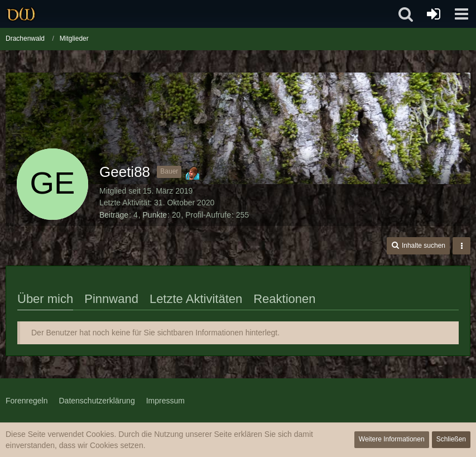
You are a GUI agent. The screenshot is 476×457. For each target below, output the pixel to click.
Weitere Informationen (392, 439)
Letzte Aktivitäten (196, 299)
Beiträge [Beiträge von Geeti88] (114, 215)
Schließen (451, 439)
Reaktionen (284, 299)
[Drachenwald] (21, 14)
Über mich (45, 299)
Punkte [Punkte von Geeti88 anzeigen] (155, 215)
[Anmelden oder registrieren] (434, 14)
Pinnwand (111, 299)
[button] (461, 14)
